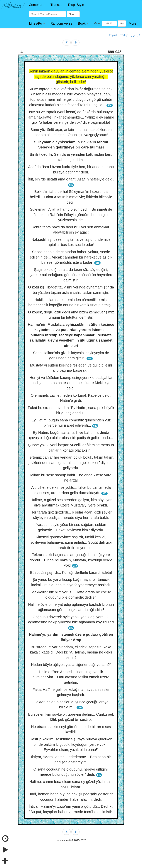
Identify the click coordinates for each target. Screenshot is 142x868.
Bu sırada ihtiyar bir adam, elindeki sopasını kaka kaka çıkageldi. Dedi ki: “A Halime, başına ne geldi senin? (71, 652)
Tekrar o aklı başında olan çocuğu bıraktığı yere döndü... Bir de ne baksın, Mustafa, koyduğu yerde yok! (71, 560)
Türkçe (124, 35)
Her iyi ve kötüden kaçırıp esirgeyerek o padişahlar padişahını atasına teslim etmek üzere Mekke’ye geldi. (71, 383)
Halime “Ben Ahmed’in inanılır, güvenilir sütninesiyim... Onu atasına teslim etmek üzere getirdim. (71, 677)
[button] (37, 5)
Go (122, 23)
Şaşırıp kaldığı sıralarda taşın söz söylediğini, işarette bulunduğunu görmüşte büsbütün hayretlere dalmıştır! (71, 275)
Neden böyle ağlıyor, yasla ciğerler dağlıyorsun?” (71, 665)
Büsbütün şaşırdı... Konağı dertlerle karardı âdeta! (71, 573)
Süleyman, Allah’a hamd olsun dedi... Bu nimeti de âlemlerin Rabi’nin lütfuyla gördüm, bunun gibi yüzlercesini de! (71, 215)
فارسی (135, 35)
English (113, 35)
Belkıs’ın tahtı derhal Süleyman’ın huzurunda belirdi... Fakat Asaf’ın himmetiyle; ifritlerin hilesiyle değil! (71, 197)
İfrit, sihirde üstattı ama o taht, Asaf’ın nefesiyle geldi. (71, 179)
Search (73, 14)
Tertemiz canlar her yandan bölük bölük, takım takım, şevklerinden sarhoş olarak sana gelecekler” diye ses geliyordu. (71, 463)
